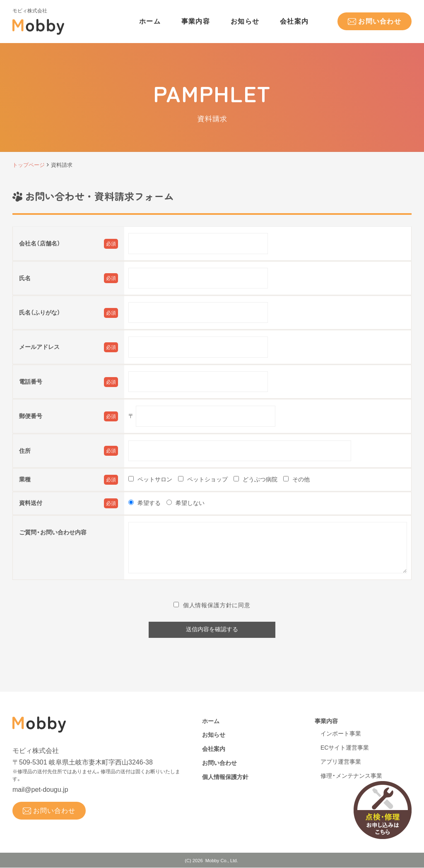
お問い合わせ (380, 21)
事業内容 (196, 21)
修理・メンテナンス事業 (351, 776)
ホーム (150, 21)
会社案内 (294, 21)
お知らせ (245, 21)
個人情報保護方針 (225, 777)
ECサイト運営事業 (345, 748)
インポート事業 (341, 734)
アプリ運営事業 (341, 762)
